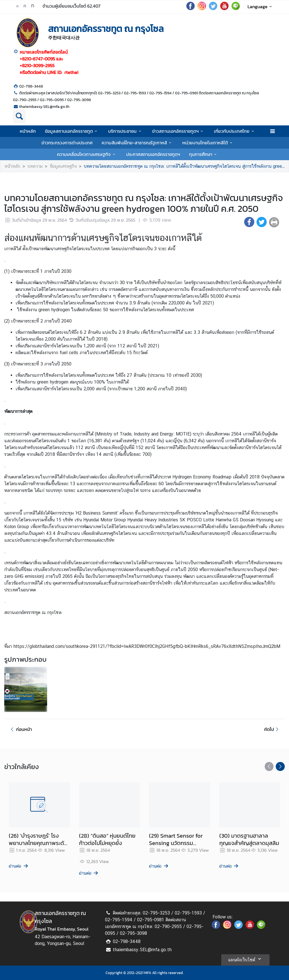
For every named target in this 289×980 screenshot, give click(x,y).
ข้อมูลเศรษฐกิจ (63, 166)
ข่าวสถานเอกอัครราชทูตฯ (179, 131)
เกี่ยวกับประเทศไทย (235, 131)
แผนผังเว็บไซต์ (245, 959)
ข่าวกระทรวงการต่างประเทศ (67, 143)
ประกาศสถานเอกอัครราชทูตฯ (153, 154)
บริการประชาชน (125, 131)
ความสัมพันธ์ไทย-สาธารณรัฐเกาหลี (137, 143)
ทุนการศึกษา (204, 154)
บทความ (35, 166)
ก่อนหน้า (20, 729)
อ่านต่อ (19, 866)
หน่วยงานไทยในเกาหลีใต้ (208, 143)
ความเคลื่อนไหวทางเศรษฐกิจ (87, 154)
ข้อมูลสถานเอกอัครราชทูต (72, 131)
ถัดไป (272, 729)
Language (261, 6)
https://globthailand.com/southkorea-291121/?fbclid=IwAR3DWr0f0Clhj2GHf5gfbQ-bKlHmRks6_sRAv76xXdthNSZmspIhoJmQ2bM (147, 646)
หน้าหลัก (28, 131)
